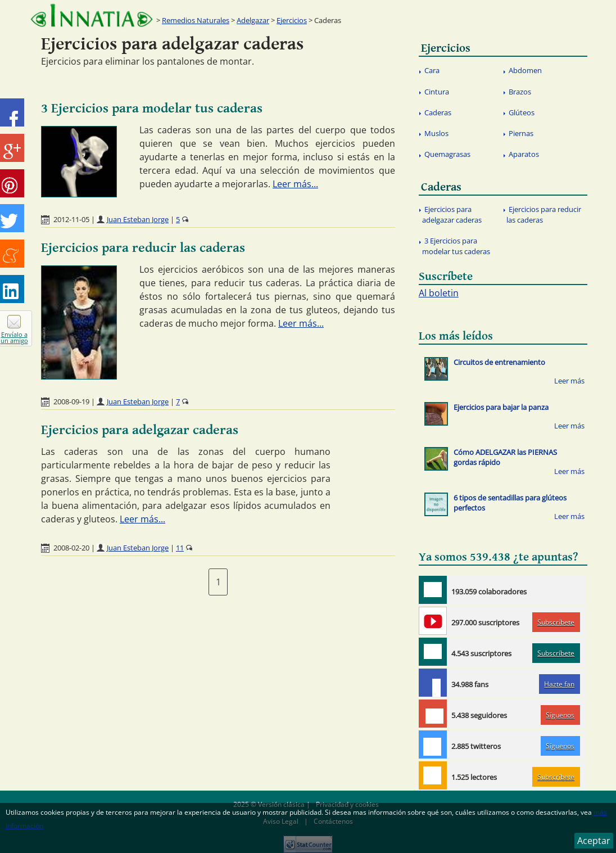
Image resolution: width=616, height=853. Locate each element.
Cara (432, 70)
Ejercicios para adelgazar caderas (140, 430)
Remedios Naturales (196, 20)
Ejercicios (292, 20)
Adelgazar (253, 20)
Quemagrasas (447, 154)
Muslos (436, 133)
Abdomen (525, 70)
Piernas (521, 133)
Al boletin (439, 293)
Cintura (437, 92)
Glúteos (522, 112)
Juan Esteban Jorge (138, 219)
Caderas (438, 112)
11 (180, 548)
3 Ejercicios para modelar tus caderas (152, 109)
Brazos (520, 92)
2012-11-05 (71, 219)
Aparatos (524, 154)
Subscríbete (556, 622)
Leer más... (295, 184)
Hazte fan (559, 684)
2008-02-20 (71, 548)
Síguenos (560, 715)
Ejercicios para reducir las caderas (143, 248)
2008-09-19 (71, 401)
